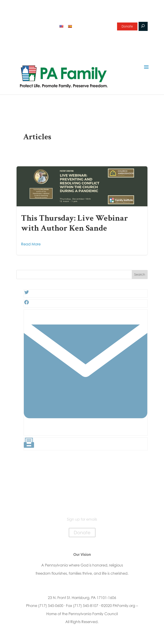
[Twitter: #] (27, 294)
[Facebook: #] (27, 304)
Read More (31, 244)
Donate (127, 27)
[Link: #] (86, 432)
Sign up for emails (93, 26)
